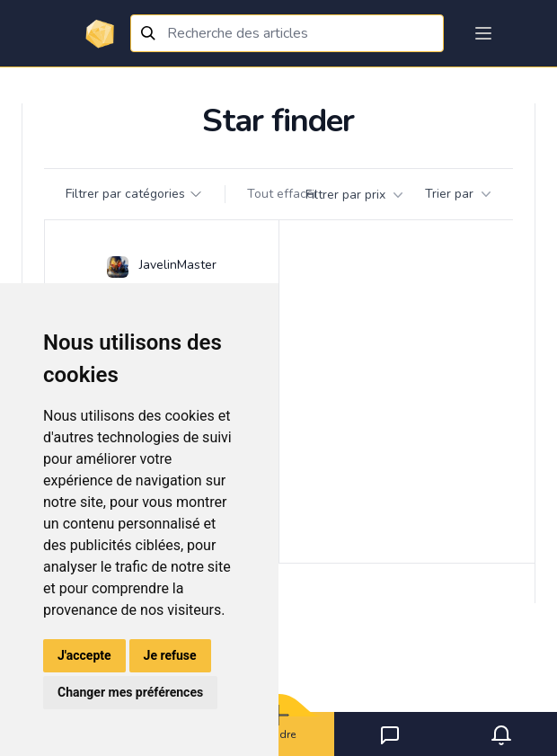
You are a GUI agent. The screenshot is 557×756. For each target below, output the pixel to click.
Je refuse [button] (170, 655)
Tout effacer (283, 194)
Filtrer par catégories (134, 194)
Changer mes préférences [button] (130, 692)
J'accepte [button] (84, 655)
